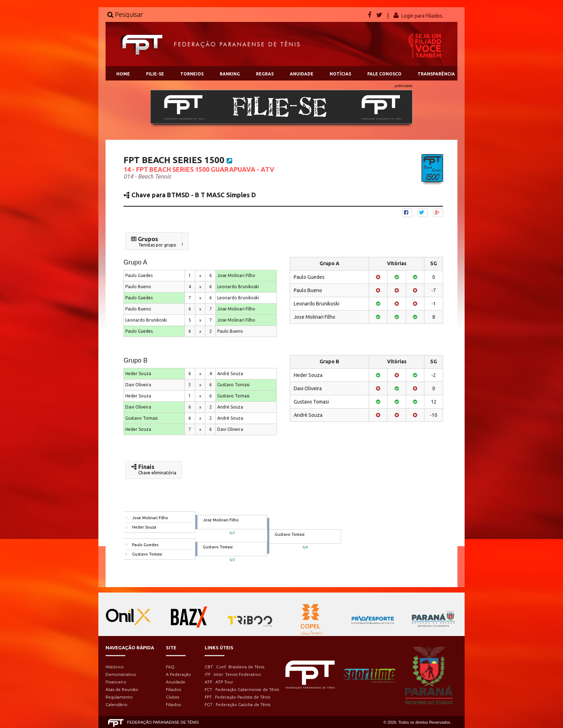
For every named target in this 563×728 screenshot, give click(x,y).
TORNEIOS (192, 74)
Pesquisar (125, 14)
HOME (123, 74)
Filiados (173, 689)
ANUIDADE (302, 74)
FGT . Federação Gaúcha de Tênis (238, 704)
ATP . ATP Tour (219, 682)
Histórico (115, 667)
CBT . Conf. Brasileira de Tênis (234, 667)
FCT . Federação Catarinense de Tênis (242, 689)
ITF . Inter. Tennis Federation (233, 674)
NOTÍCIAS (340, 74)
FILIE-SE (155, 74)
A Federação (178, 674)
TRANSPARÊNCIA (436, 74)
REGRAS (265, 74)
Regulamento (119, 697)
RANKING (230, 74)
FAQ (170, 667)
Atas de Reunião (122, 689)
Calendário (117, 704)
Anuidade (176, 682)
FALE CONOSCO (384, 74)
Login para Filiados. (422, 16)
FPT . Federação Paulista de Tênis (237, 697)
